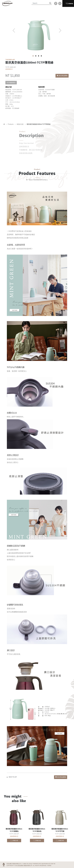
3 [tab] (38, 56)
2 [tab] (36, 56)
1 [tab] (33, 56)
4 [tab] (41, 56)
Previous (14, 30)
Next (60, 30)
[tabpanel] (37, 33)
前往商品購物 (62, 76)
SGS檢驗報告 (11, 83)
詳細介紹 (14, 841)
